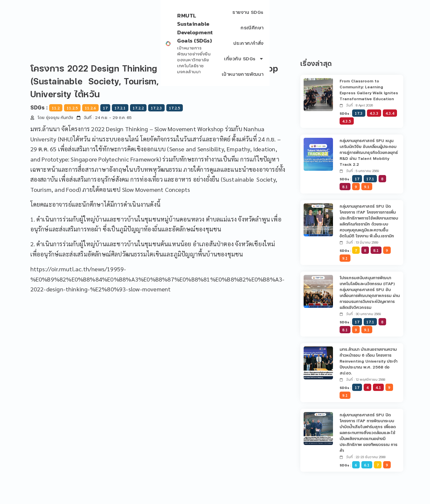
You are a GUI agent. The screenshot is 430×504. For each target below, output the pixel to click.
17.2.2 (138, 108)
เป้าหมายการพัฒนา (392, 18)
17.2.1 (120, 108)
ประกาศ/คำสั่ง (297, 18)
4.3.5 (347, 121)
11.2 (56, 108)
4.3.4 (390, 113)
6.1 (367, 465)
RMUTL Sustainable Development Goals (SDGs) (101, 15)
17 (105, 108)
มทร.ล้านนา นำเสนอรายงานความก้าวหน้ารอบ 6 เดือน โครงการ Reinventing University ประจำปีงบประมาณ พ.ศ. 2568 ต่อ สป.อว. (368, 361)
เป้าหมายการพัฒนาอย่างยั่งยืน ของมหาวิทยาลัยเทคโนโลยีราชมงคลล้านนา (109, 22)
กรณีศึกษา (260, 18)
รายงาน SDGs (224, 18)
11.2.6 (90, 108)
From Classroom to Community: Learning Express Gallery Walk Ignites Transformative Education (369, 90)
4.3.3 (374, 113)
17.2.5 (175, 108)
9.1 (367, 187)
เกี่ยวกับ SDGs (342, 18)
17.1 (370, 179)
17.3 (359, 113)
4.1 (378, 387)
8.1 (345, 187)
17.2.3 (156, 108)
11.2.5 (72, 108)
